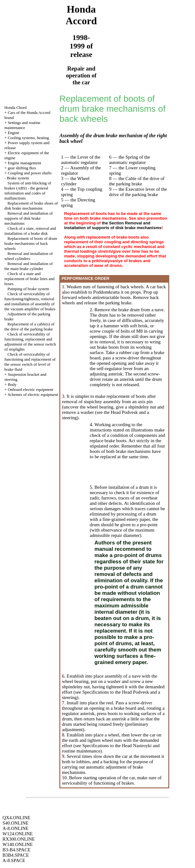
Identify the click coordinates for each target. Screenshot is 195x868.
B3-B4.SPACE (16, 850)
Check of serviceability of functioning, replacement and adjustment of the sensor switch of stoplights (30, 342)
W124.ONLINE (18, 834)
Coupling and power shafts (30, 173)
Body (12, 384)
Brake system (18, 178)
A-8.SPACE (14, 860)
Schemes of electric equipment (33, 395)
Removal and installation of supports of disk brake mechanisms (29, 218)
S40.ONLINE (16, 823)
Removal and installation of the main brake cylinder (29, 266)
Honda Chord (15, 107)
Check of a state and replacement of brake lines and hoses (30, 279)
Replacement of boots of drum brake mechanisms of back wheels (31, 243)
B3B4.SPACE (16, 855)
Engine (14, 133)
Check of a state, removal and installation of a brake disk (30, 231)
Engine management (25, 163)
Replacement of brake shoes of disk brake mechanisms (31, 206)
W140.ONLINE (18, 844)
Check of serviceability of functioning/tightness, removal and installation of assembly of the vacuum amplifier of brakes (30, 301)
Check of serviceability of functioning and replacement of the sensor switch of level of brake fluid (30, 362)
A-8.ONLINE (16, 828)
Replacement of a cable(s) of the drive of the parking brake (29, 327)
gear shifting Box (22, 168)
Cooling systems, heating (28, 138)
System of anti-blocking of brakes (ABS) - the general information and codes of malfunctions (28, 191)
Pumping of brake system (28, 289)
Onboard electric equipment (31, 389)
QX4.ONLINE (16, 818)
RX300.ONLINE (19, 839)
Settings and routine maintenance (22, 125)
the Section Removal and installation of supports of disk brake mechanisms (113, 225)
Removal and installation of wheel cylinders (29, 256)
